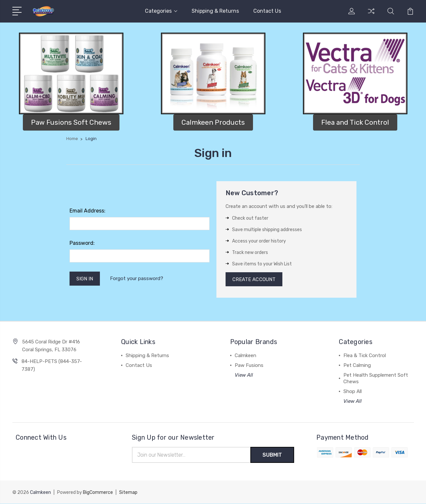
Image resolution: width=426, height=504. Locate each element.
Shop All (353, 392)
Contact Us (267, 11)
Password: (82, 243)
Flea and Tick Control (355, 122)
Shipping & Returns (215, 11)
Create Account (254, 279)
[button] (71, 73)
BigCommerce (98, 493)
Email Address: (87, 211)
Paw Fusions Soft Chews (71, 122)
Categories (161, 11)
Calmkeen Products (213, 122)
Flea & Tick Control (365, 356)
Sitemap (128, 493)
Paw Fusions (249, 366)
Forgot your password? (137, 279)
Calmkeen (245, 356)
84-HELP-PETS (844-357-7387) (52, 366)
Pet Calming (357, 366)
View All (244, 375)
